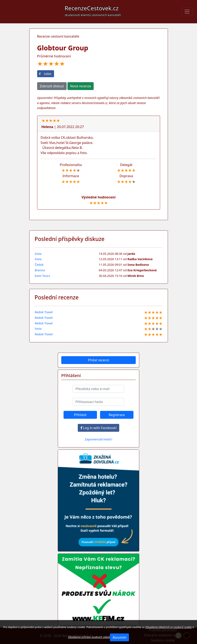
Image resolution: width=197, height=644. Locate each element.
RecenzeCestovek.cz (93, 11)
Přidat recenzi (98, 360)
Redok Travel (44, 312)
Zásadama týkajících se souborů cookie (168, 627)
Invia (38, 254)
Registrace (117, 415)
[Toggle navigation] (187, 12)
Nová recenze (81, 86)
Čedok (39, 265)
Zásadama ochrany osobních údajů (89, 637)
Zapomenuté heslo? (98, 439)
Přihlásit (80, 415)
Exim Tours (42, 276)
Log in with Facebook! (99, 428)
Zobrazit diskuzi (52, 86)
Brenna (40, 270)
